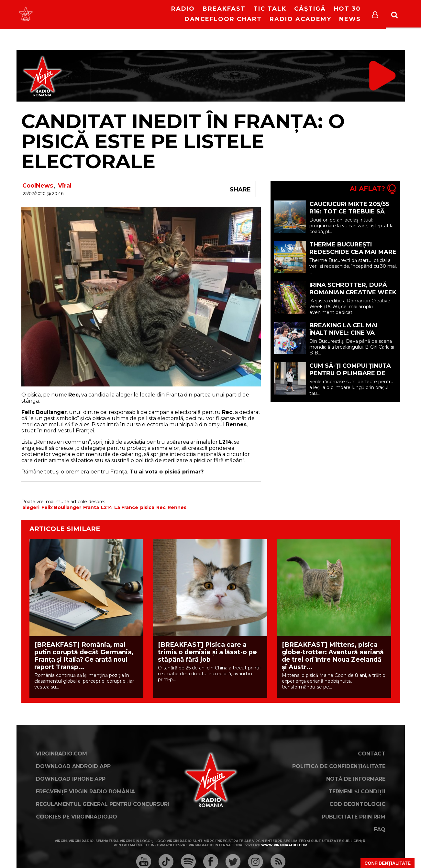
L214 (107, 507)
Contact (372, 754)
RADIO (183, 9)
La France (126, 507)
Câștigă (310, 9)
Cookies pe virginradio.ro (77, 817)
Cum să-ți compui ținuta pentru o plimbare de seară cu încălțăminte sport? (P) (350, 377)
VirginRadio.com (61, 754)
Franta (91, 507)
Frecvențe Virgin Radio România (85, 792)
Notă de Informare (356, 779)
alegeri (31, 507)
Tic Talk (270, 9)
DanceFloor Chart (223, 19)
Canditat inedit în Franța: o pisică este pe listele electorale (183, 141)
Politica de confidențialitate (339, 766)
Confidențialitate (388, 863)
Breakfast (224, 9)
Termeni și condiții (357, 792)
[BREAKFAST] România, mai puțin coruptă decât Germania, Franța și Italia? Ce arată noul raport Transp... (84, 656)
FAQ (380, 829)
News (350, 19)
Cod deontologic (357, 804)
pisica (147, 507)
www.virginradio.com (284, 845)
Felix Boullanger (61, 507)
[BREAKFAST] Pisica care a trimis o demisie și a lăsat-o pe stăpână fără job (207, 652)
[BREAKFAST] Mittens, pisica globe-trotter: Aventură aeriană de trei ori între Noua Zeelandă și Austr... (333, 656)
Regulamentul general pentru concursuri (103, 804)
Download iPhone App (71, 779)
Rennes (177, 507)
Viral (65, 186)
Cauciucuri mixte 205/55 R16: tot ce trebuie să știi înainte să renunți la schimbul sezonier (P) (352, 215)
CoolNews (38, 186)
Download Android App (73, 766)
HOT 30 (347, 9)
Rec (161, 507)
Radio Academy (300, 19)
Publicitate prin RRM (354, 817)
